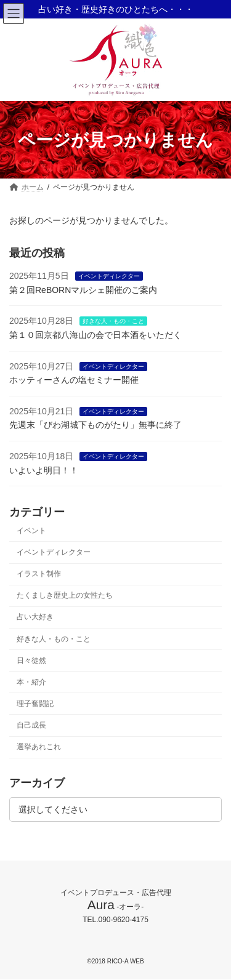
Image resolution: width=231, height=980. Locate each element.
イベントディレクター (109, 276)
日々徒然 (31, 661)
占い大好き (35, 617)
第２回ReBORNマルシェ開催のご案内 (83, 290)
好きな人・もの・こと (113, 322)
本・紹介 (31, 682)
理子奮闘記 (35, 704)
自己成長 (31, 725)
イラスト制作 (39, 574)
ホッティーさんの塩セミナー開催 (74, 380)
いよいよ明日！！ (44, 470)
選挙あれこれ (39, 747)
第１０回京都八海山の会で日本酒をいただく (95, 335)
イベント (31, 531)
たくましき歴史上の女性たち (65, 595)
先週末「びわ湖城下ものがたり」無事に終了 (95, 425)
